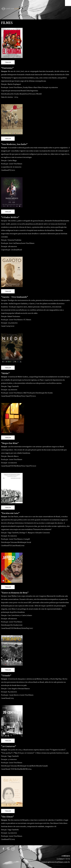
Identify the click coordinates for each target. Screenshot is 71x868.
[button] (8, 62)
